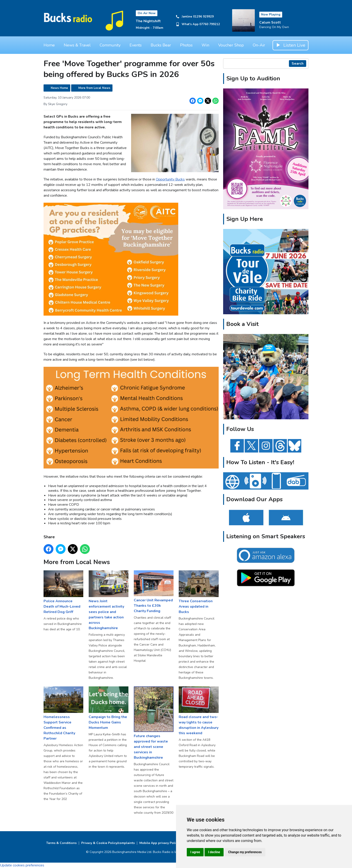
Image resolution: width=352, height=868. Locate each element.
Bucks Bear (161, 45)
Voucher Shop (231, 45)
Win (205, 45)
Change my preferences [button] (245, 852)
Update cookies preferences (22, 865)
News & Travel (77, 45)
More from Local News (94, 88)
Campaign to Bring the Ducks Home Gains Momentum (109, 708)
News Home (59, 88)
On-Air (259, 45)
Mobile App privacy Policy (159, 843)
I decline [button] (214, 852)
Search (298, 64)
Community (110, 45)
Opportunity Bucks (170, 179)
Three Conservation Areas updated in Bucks (199, 592)
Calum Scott (270, 22)
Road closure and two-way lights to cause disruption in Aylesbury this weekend (199, 711)
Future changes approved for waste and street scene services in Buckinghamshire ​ (154, 723)
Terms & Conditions (61, 843)
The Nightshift (148, 21)
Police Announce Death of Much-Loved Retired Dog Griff (63, 592)
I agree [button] (195, 852)
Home (49, 45)
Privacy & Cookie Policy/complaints (108, 843)
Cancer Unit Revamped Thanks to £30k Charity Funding (154, 592)
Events (136, 45)
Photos (186, 45)
